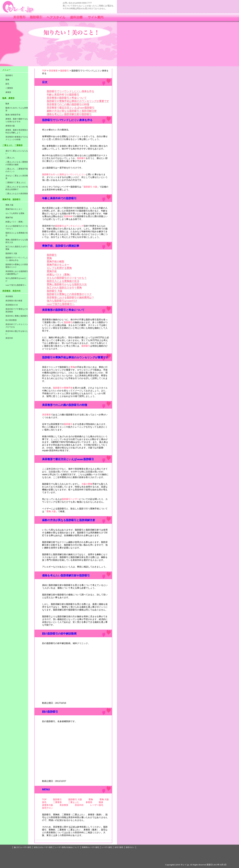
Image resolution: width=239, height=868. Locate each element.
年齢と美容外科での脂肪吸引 (63, 95)
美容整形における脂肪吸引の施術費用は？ (70, 297)
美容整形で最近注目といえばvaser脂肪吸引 (71, 108)
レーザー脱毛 (97, 805)
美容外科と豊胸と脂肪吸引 (17, 316)
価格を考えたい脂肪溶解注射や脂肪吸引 (69, 114)
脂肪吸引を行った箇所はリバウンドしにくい (64, 174)
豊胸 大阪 (51, 511)
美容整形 (53, 71)
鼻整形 (89, 802)
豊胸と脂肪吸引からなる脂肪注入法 (67, 284)
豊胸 (49, 258)
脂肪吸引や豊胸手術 (63, 388)
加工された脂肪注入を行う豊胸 (64, 288)
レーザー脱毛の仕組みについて (67, 847)
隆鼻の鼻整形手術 (13, 115)
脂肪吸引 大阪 (90, 187)
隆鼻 (101, 802)
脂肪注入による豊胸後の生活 (63, 281)
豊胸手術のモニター (58, 265)
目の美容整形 (11, 320)
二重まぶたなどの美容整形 (17, 194)
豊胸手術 (52, 271)
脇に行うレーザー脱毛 (22, 847)
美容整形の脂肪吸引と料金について (67, 98)
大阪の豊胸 (87, 484)
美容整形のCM (12, 305)
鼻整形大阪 (48, 805)
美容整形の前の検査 (14, 301)
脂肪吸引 (65, 71)
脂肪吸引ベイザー (70, 499)
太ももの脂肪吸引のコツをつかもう (67, 278)
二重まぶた (74, 802)
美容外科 (68, 216)
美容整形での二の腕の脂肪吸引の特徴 (68, 104)
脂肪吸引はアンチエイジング (69, 226)
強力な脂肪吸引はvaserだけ (62, 301)
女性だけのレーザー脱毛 (43, 847)
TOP (44, 71)
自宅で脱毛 (119, 847)
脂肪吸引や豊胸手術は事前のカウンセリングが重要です (78, 101)
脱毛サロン (48, 808)
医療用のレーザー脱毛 (90, 847)
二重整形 (57, 802)
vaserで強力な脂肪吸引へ (61, 304)
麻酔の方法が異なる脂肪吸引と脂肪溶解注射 (72, 111)
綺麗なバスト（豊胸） (59, 275)
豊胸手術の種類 (56, 261)
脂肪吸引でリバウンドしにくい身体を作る (70, 91)
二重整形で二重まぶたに (16, 183)
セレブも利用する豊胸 (59, 268)
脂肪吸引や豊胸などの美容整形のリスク (69, 294)
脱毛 (44, 802)
